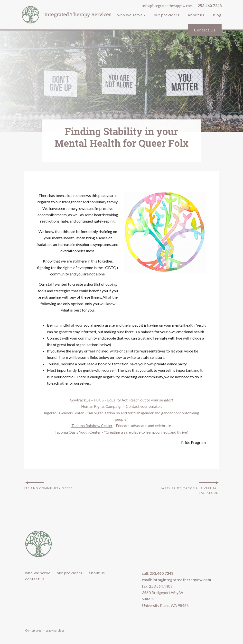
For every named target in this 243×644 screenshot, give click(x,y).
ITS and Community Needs (49, 488)
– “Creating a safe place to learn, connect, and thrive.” (121, 432)
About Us (196, 15)
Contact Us (205, 30)
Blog (217, 15)
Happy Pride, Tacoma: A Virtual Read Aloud (189, 490)
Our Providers (167, 15)
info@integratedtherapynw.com (168, 6)
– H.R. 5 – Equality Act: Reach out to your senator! (121, 400)
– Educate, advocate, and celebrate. (121, 425)
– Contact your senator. (121, 406)
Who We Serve (130, 15)
